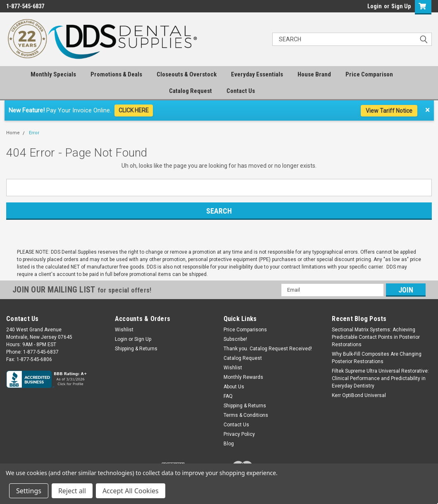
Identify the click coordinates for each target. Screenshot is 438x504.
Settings (29, 491)
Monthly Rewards (243, 377)
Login (375, 6)
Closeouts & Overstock (187, 74)
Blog (229, 444)
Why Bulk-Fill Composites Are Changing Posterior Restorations (377, 358)
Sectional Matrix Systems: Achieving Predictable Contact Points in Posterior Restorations (376, 337)
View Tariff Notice (389, 111)
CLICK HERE (134, 110)
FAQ (228, 396)
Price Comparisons (245, 330)
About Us (234, 387)
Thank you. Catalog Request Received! (268, 349)
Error (34, 133)
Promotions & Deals (116, 74)
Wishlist (124, 330)
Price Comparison (369, 74)
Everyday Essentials (257, 74)
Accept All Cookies (131, 491)
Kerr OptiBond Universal (359, 395)
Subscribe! (235, 339)
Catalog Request (190, 91)
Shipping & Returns (136, 349)
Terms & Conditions (246, 415)
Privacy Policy (239, 434)
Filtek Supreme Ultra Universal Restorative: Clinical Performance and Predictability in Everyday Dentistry (380, 378)
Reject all (72, 491)
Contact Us (241, 91)
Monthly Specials (53, 74)
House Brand (314, 74)
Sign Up (401, 6)
